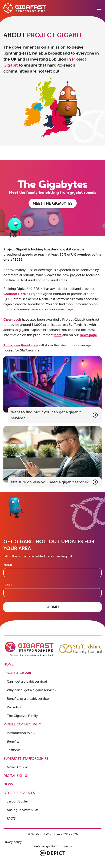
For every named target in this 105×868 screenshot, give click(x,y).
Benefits (13, 741)
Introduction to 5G (21, 733)
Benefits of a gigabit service (28, 698)
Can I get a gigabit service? (27, 681)
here (34, 309)
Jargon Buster (17, 801)
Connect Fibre (15, 294)
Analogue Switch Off (23, 810)
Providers (14, 707)
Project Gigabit (18, 673)
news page (65, 309)
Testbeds (14, 750)
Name (8, 565)
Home (9, 664)
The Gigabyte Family (22, 716)
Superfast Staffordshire (26, 758)
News (8, 784)
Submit (52, 607)
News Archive (17, 767)
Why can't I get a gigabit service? (32, 690)
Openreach (12, 319)
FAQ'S (11, 818)
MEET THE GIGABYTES (53, 203)
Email (8, 585)
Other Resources (19, 793)
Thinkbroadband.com (21, 345)
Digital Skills (15, 776)
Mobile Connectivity (22, 724)
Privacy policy (13, 842)
